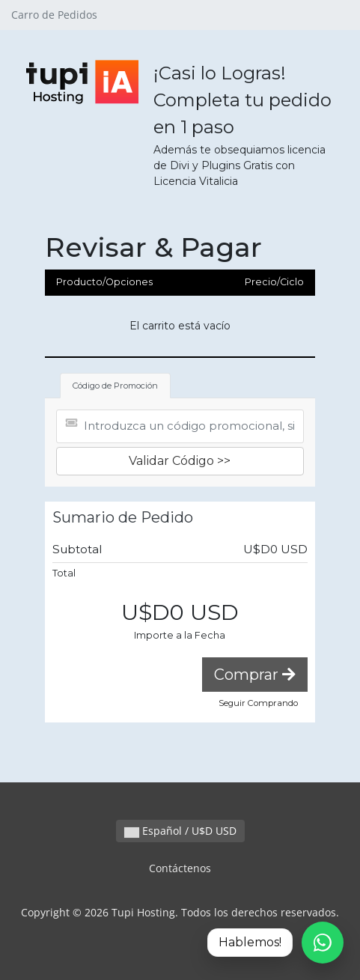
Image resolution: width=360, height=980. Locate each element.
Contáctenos (180, 868)
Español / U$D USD (180, 831)
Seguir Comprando (258, 703)
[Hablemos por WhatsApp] (275, 943)
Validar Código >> (180, 461)
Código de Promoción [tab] (115, 386)
